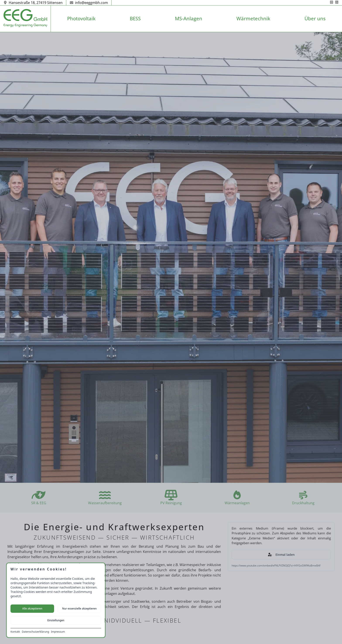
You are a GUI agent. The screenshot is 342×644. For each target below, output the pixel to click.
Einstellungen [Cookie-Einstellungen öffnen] (56, 620)
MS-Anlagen (189, 18)
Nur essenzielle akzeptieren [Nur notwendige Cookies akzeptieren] (79, 609)
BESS (135, 18)
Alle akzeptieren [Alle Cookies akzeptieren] (32, 609)
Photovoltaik (81, 18)
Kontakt (15, 632)
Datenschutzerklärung (35, 632)
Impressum (58, 632)
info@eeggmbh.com (89, 3)
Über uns (315, 18)
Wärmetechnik (253, 18)
